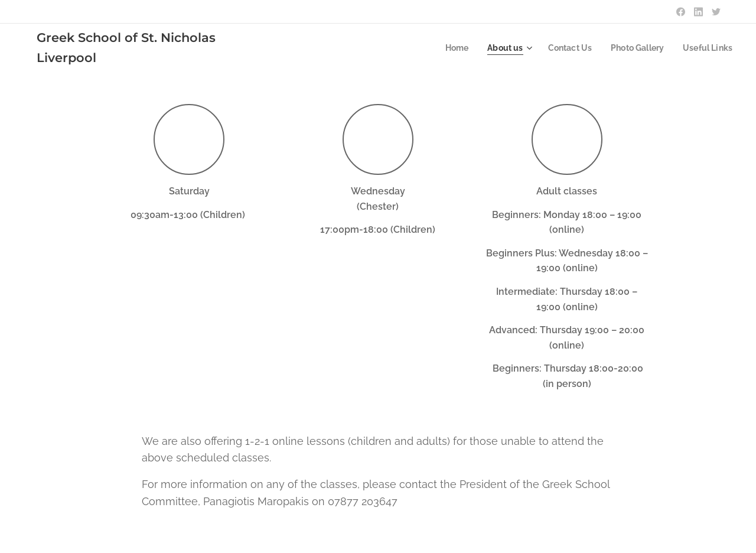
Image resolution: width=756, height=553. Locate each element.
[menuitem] (446, 48)
